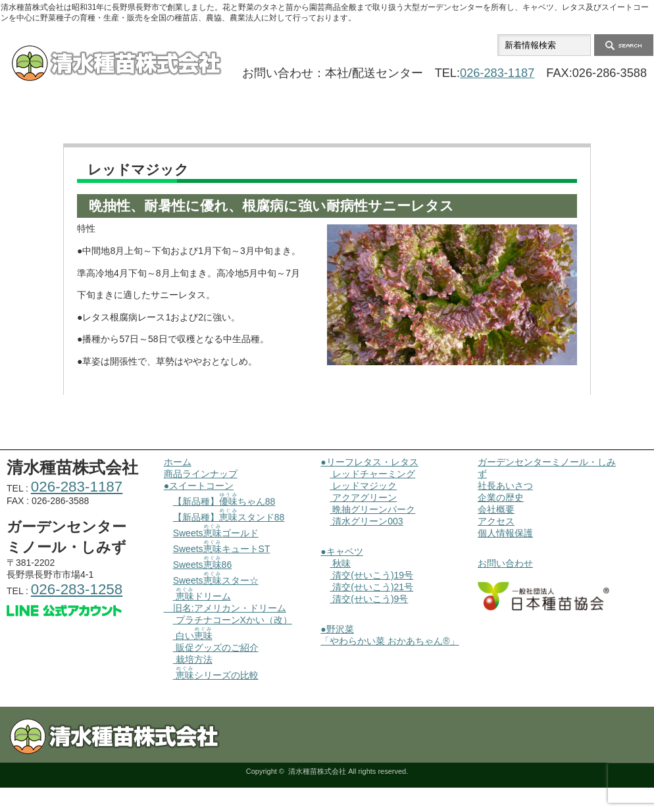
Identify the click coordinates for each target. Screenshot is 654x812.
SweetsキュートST (222, 549)
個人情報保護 (505, 533)
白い (193, 636)
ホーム (66, 120)
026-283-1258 (77, 589)
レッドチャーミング (372, 474)
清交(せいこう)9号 (369, 599)
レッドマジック (363, 486)
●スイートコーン (199, 486)
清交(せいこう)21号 (371, 587)
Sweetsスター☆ (216, 580)
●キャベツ (341, 551)
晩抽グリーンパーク (372, 509)
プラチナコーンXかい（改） (233, 620)
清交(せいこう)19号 (371, 575)
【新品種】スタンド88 (229, 517)
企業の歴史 (501, 497)
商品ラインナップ (197, 120)
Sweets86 (203, 565)
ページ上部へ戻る (642, 449)
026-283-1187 (497, 73)
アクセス (496, 521)
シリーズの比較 (216, 675)
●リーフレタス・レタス (369, 462)
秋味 (340, 563)
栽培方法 (193, 659)
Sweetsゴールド (216, 533)
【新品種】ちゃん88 (224, 501)
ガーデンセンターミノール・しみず (327, 120)
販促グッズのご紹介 (216, 647)
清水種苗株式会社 (317, 771)
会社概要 (457, 120)
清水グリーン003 (366, 521)
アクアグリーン (363, 497)
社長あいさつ (505, 486)
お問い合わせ (588, 120)
